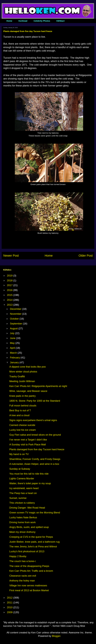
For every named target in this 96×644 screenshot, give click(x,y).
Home (9, 21)
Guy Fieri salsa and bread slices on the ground (35, 435)
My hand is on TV (19, 454)
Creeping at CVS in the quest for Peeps (31, 537)
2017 (10, 285)
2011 (10, 602)
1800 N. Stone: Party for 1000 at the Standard (35, 401)
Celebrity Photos (42, 21)
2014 (10, 300)
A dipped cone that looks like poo (28, 367)
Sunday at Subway (20, 469)
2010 (10, 607)
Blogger (56, 636)
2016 (10, 290)
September (16, 324)
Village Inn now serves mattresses (28, 585)
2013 (10, 305)
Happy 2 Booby (18, 556)
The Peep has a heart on (23, 493)
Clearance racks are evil (23, 576)
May (13, 343)
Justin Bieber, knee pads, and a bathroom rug (34, 542)
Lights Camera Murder (22, 478)
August (14, 328)
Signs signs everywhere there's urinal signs (33, 420)
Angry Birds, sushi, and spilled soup (29, 527)
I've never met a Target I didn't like (28, 440)
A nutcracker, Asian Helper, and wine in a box (34, 464)
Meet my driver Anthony (22, 532)
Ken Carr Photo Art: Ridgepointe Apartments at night (38, 386)
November (16, 314)
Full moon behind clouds (23, 406)
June (13, 338)
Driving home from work (22, 522)
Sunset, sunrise (18, 498)
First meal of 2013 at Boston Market (29, 590)
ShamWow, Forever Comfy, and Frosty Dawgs (35, 459)
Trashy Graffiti (17, 376)
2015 (10, 295)
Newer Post (11, 256)
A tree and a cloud (19, 415)
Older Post (86, 256)
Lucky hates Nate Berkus (23, 517)
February (15, 358)
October (15, 319)
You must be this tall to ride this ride (29, 474)
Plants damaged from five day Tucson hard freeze (37, 449)
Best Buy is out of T (20, 410)
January (15, 362)
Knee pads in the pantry (23, 396)
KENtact (61, 21)
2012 (10, 598)
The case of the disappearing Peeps (29, 566)
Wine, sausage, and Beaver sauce (28, 391)
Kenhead (23, 21)
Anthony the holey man (22, 581)
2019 (10, 276)
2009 (10, 612)
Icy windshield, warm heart (24, 488)
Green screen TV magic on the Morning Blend (35, 513)
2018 (10, 280)
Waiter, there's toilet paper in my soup (30, 483)
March (14, 353)
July (13, 333)
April (13, 348)
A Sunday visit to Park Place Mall (28, 444)
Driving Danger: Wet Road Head (27, 508)
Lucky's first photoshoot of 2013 (27, 551)
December (16, 309)
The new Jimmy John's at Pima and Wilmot (33, 547)
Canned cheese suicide (22, 425)
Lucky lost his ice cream (23, 430)
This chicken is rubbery (22, 503)
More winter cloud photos (23, 372)
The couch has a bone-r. (23, 561)
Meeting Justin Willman (22, 381)
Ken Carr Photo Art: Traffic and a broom (31, 571)
